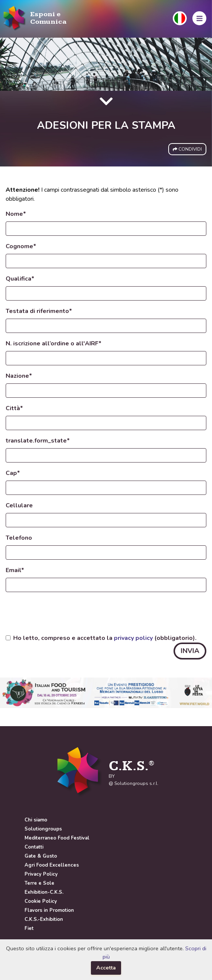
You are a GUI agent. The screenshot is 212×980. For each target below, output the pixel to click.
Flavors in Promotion (49, 910)
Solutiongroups (43, 829)
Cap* (13, 473)
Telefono (19, 538)
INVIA (190, 651)
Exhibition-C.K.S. (44, 892)
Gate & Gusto (41, 856)
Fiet (29, 928)
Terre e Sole (39, 883)
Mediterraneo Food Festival (57, 838)
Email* (15, 570)
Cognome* (21, 246)
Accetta (106, 968)
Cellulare (19, 505)
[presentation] (63, 613)
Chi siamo (36, 820)
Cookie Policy (41, 901)
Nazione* (19, 376)
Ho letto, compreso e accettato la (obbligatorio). (105, 638)
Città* (14, 408)
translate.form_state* (38, 441)
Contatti (34, 847)
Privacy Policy (41, 874)
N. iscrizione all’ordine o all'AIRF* (54, 343)
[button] (180, 18)
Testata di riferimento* (39, 311)
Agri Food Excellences (52, 865)
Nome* (16, 214)
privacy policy (133, 638)
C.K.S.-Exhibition (44, 919)
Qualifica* (20, 279)
